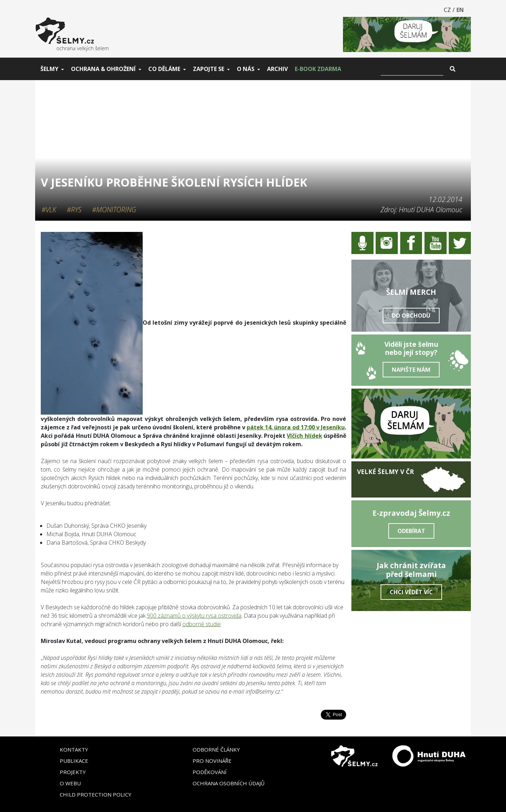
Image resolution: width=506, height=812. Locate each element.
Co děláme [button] (164, 69)
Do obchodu (411, 316)
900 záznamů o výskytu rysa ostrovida (194, 616)
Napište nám (411, 370)
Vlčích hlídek (304, 436)
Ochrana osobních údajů (229, 783)
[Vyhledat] (412, 69)
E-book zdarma (318, 69)
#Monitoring (114, 210)
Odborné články (216, 749)
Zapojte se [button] (209, 69)
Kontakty (74, 749)
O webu (70, 783)
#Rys (74, 210)
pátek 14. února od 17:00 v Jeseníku (296, 427)
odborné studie (202, 624)
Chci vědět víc (411, 592)
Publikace (74, 761)
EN (460, 10)
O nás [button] (246, 69)
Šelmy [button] (49, 69)
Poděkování (210, 772)
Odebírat (411, 531)
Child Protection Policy (96, 794)
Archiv (277, 69)
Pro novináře (212, 761)
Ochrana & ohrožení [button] (103, 69)
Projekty (73, 772)
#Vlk (49, 210)
